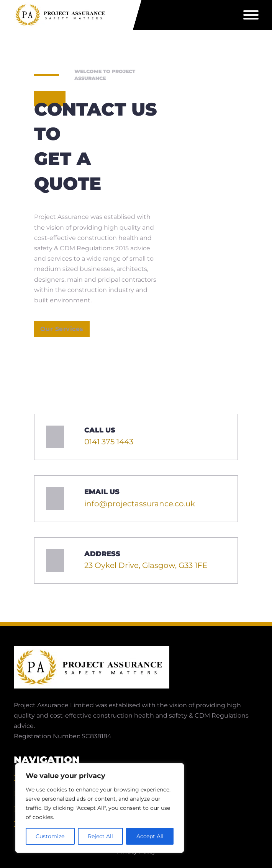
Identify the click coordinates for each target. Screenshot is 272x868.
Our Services (62, 329)
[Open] (251, 15)
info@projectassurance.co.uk (140, 504)
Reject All (100, 836)
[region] (100, 808)
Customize (50, 836)
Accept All (150, 836)
